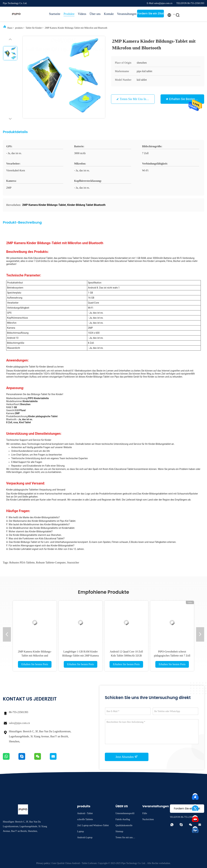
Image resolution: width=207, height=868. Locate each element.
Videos (82, 14)
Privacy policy (43, 863)
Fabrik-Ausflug (123, 819)
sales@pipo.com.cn (19, 723)
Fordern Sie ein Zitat (150, 13)
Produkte (69, 14)
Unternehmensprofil (125, 813)
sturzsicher (73, 563)
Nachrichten (148, 819)
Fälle (145, 813)
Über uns (95, 14)
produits (19, 28)
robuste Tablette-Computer (51, 563)
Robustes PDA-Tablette (22, 563)
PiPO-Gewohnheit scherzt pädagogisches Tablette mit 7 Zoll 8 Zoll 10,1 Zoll (172, 656)
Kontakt (109, 14)
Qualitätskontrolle (124, 825)
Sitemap (119, 831)
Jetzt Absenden (127, 757)
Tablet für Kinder (34, 28)
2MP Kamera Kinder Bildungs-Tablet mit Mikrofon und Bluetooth (35, 656)
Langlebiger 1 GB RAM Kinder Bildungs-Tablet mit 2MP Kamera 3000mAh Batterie (80, 656)
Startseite (55, 14)
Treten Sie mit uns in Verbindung (140, 99)
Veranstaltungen (125, 14)
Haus (10, 28)
